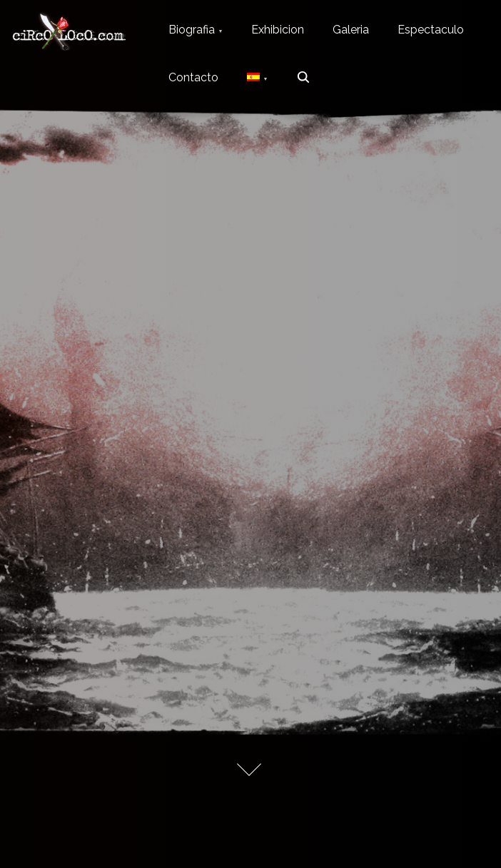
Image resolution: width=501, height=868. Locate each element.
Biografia (192, 30)
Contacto (193, 77)
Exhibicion (278, 30)
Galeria (351, 30)
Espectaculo (431, 30)
